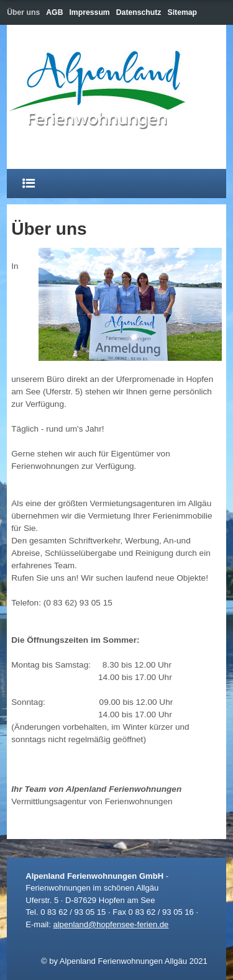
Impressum (89, 12)
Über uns (23, 12)
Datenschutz (139, 12)
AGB (54, 12)
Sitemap (183, 12)
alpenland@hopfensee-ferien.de (111, 924)
